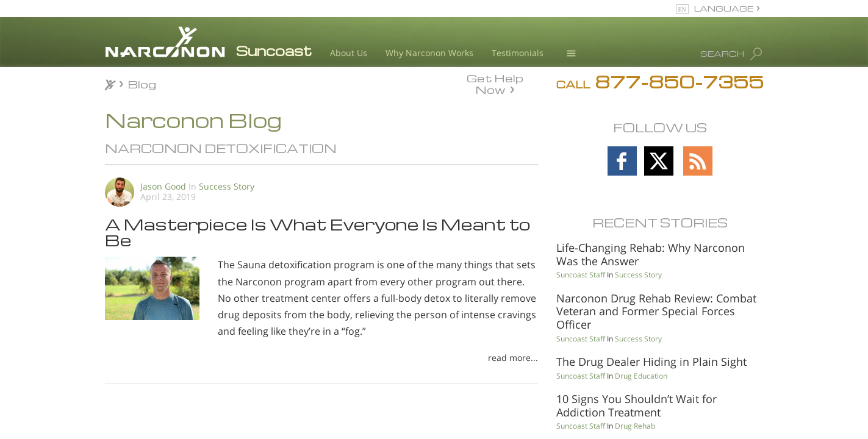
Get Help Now (495, 83)
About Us (349, 53)
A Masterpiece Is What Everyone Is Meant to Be (317, 232)
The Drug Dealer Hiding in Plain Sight (651, 362)
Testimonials (518, 53)
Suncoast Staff (581, 275)
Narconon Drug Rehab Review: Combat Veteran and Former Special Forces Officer (656, 311)
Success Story (227, 186)
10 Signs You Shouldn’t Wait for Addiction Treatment (637, 405)
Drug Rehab (635, 426)
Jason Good (163, 186)
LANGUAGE (724, 8)
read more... (513, 358)
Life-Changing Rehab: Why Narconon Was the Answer (651, 254)
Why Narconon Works (429, 53)
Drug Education (641, 376)
